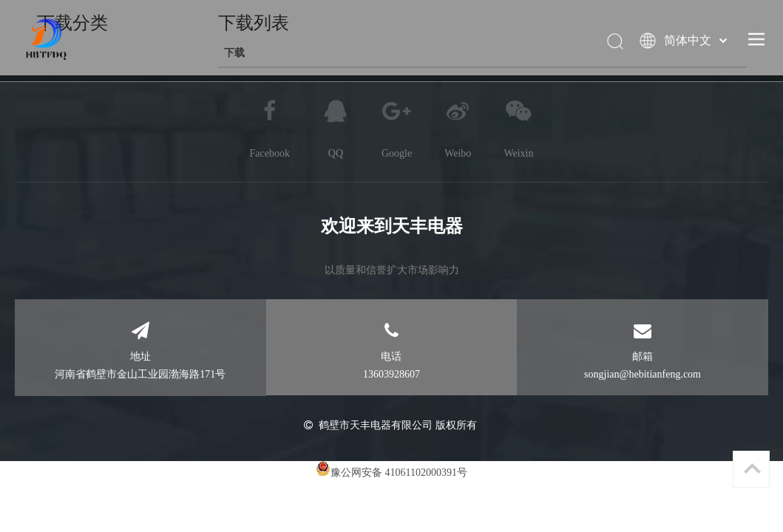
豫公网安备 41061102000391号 (399, 473)
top (752, 468)
